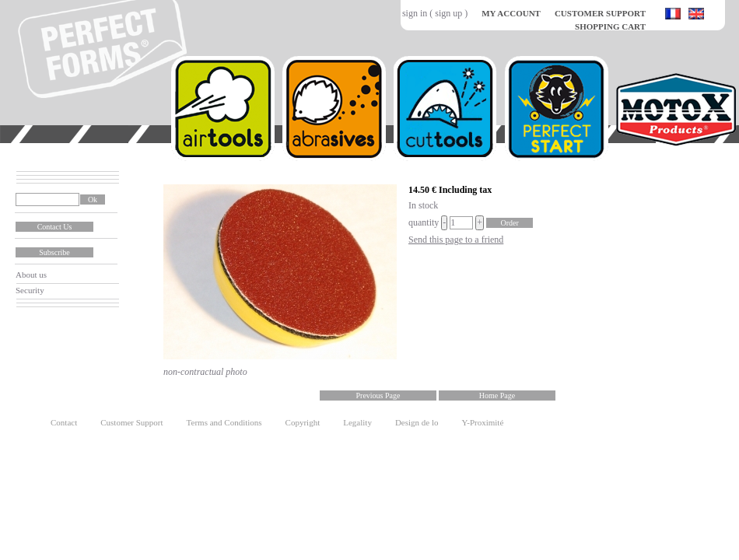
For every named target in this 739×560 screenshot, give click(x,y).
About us (31, 275)
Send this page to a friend (456, 240)
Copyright (303, 422)
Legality (357, 422)
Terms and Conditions (224, 422)
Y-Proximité (483, 422)
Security (30, 290)
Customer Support (131, 422)
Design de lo (417, 422)
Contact (64, 422)
